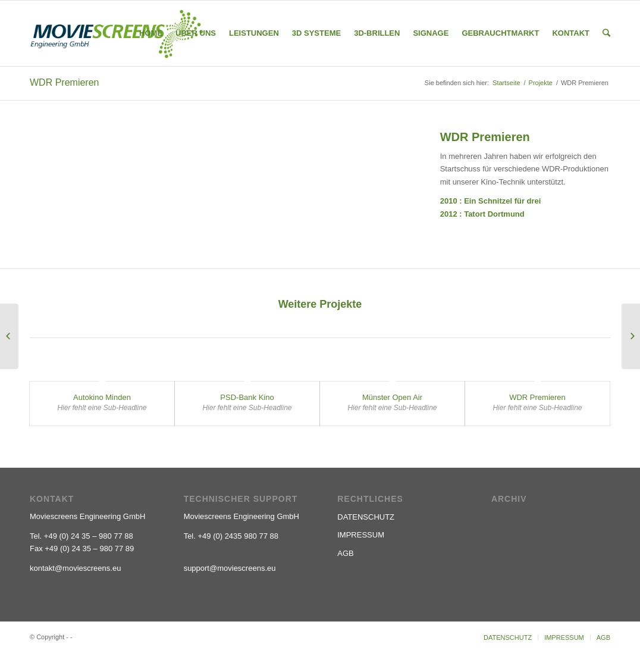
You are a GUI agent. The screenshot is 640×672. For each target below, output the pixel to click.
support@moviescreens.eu (230, 568)
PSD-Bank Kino (247, 397)
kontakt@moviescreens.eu (75, 568)
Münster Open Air (392, 397)
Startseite (506, 83)
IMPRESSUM (361, 535)
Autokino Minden (102, 397)
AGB (345, 553)
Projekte (541, 83)
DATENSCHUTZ (366, 517)
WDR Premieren (64, 82)
